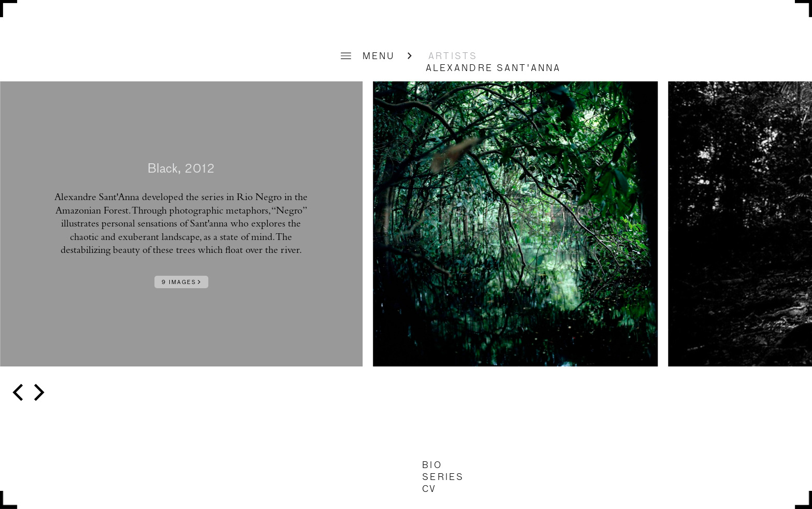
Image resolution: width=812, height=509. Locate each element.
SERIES (443, 477)
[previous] (19, 393)
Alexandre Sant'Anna (494, 68)
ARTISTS (453, 56)
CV (429, 489)
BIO (432, 465)
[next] (38, 393)
